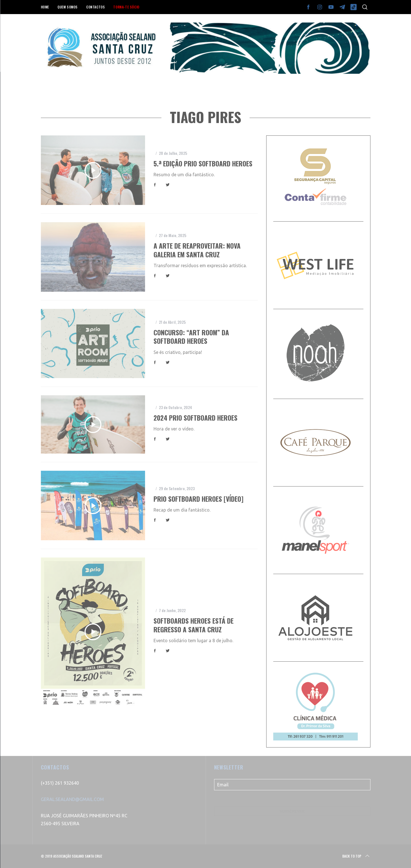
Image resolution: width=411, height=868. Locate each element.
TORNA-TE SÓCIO (126, 7)
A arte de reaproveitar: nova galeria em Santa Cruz (197, 250)
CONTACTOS (95, 7)
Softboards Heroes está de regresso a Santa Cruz (194, 625)
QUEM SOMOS (68, 7)
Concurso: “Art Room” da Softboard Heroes (191, 337)
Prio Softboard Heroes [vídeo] (198, 499)
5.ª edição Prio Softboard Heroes (203, 163)
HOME (45, 7)
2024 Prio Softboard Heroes (195, 418)
